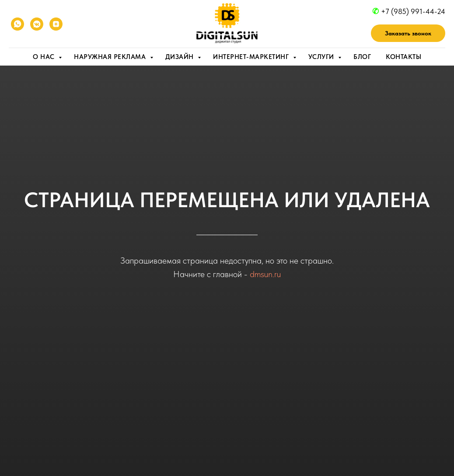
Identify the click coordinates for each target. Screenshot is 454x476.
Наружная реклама (111, 57)
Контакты (403, 57)
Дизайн (181, 57)
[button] (408, 33)
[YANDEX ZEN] (56, 24)
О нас (45, 57)
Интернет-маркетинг (252, 57)
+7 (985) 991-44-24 (413, 11)
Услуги (322, 57)
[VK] (37, 24)
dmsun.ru (265, 274)
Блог (362, 57)
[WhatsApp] (17, 24)
